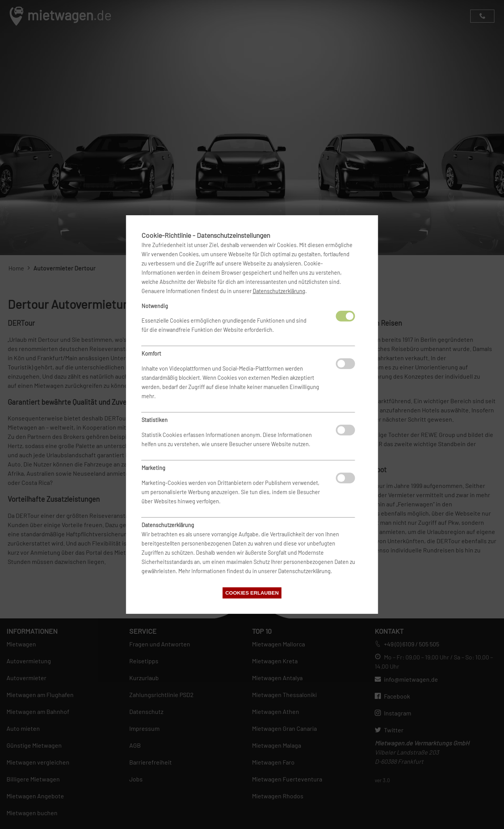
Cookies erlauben (252, 593)
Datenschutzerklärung (279, 291)
